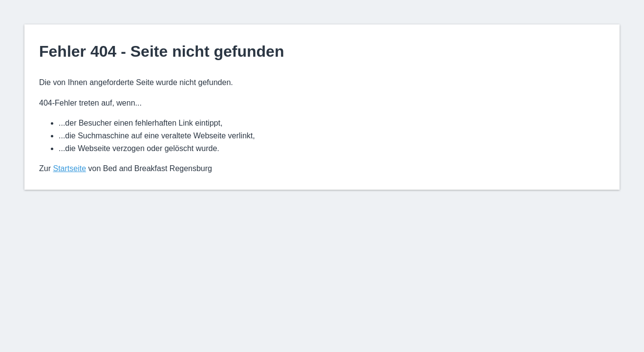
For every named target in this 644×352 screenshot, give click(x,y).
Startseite (69, 168)
